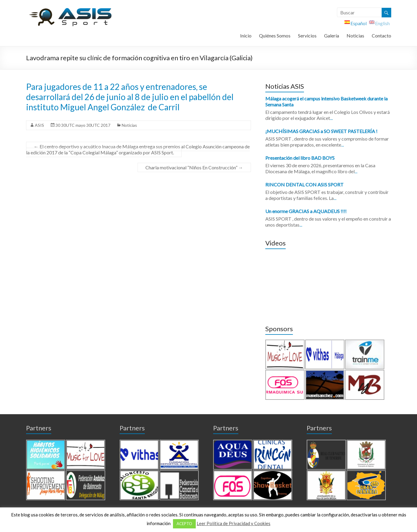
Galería (332, 36)
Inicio (246, 36)
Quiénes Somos (275, 36)
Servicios (307, 36)
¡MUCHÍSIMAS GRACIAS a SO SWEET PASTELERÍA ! (321, 131)
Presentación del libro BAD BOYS (300, 158)
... (331, 118)
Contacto (381, 36)
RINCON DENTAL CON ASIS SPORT (304, 184)
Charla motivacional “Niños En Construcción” (194, 167)
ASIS (39, 125)
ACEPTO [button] (184, 524)
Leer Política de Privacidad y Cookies (234, 523)
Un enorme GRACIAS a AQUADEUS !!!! (306, 211)
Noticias (355, 36)
